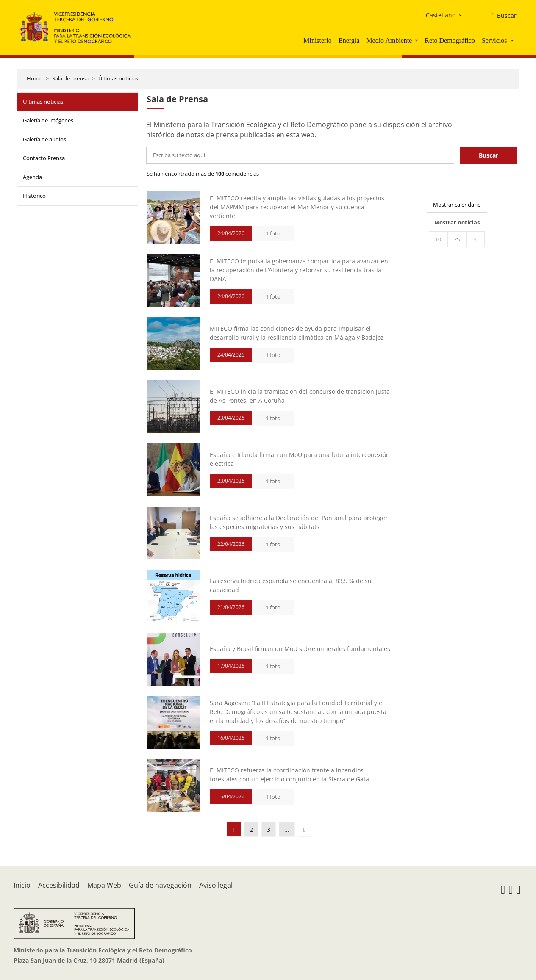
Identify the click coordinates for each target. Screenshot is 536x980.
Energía (349, 40)
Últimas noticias (118, 78)
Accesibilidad (59, 885)
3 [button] (269, 829)
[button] (417, 40)
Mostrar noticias (457, 222)
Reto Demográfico (450, 40)
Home (35, 78)
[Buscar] (500, 16)
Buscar (489, 155)
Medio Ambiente (389, 40)
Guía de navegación (160, 885)
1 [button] (234, 829)
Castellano (441, 15)
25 (457, 239)
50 (475, 239)
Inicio (22, 885)
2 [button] (251, 829)
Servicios (494, 40)
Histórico (34, 196)
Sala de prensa (70, 78)
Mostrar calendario (457, 205)
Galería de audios (44, 139)
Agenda (32, 177)
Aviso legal (216, 885)
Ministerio (318, 40)
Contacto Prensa (44, 158)
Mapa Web (104, 885)
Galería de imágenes (48, 120)
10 (438, 239)
